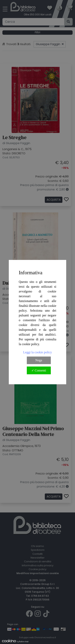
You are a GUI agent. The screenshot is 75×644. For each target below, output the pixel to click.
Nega (39, 360)
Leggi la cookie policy (38, 352)
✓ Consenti (39, 370)
